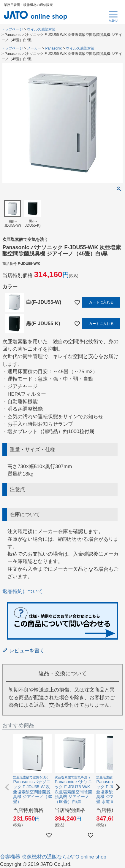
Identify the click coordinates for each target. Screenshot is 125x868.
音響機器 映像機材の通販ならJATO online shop (53, 857)
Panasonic (53, 48)
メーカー (34, 48)
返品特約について (23, 591)
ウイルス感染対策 (41, 29)
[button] (7, 787)
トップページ (12, 29)
